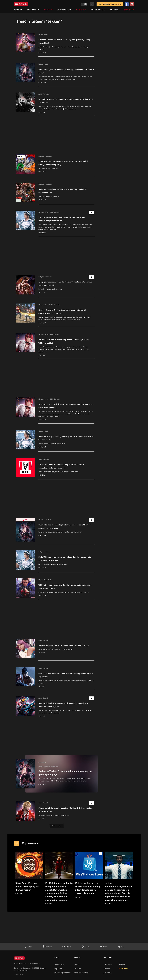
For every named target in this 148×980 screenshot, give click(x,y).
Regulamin (58, 969)
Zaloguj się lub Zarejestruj (112, 4)
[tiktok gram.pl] (28, 947)
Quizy (48, 10)
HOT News (108, 965)
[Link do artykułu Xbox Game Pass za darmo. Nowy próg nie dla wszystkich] (29, 873)
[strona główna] (26, 4)
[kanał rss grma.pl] (121, 947)
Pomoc (77, 965)
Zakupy (122, 965)
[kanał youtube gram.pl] (67, 947)
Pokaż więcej (57, 826)
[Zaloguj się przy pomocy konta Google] (132, 4)
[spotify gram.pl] (86, 947)
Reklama (77, 969)
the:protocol (124, 969)
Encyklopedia (98, 10)
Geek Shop (129, 10)
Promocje (81, 10)
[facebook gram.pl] (47, 947)
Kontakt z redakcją (81, 973)
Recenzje (33, 10)
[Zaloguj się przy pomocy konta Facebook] (127, 4)
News (18, 10)
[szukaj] (92, 4)
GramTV (107, 969)
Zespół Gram (59, 965)
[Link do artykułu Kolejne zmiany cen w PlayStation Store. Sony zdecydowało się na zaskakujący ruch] (89, 875)
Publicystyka (64, 10)
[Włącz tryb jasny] (84, 4)
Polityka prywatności (62, 973)
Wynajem (114, 10)
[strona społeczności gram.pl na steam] (104, 947)
